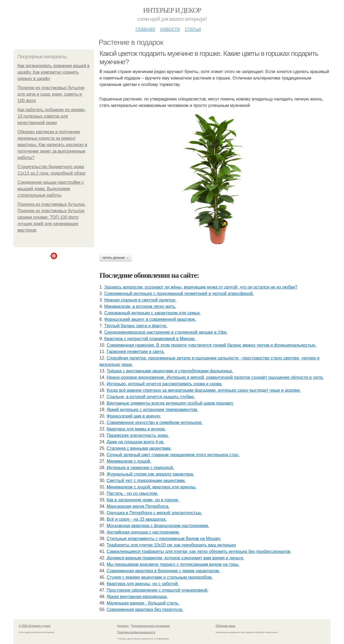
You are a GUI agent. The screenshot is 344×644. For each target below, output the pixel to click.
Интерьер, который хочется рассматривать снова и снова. (165, 384)
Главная (145, 29)
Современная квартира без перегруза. (145, 609)
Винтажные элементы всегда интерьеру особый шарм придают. (170, 403)
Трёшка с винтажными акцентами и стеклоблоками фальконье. (170, 371)
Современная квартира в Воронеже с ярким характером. (163, 571)
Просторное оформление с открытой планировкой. (158, 590)
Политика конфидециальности (136, 632)
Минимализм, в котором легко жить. (140, 306)
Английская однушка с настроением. (143, 532)
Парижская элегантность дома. (138, 435)
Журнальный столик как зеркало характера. (150, 474)
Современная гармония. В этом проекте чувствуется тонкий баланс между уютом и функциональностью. (212, 345)
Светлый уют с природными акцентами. (146, 481)
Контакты (123, 626)
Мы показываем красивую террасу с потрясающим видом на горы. (173, 564)
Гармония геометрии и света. (136, 352)
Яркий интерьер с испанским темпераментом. (153, 410)
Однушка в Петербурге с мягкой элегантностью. (155, 513)
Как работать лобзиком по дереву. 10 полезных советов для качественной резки (51, 116)
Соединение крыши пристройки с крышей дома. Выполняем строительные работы (51, 189)
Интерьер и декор (172, 10)
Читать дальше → (116, 258)
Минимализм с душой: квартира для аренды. (152, 487)
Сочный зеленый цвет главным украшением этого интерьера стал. (173, 455)
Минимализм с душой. (129, 461)
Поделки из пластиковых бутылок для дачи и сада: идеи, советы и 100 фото (51, 94)
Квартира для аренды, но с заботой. (143, 584)
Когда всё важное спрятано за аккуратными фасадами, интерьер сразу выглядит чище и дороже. (204, 390)
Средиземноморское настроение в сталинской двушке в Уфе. (166, 332)
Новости (170, 29)
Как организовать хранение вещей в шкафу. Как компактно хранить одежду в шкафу (53, 72)
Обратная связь (225, 626)
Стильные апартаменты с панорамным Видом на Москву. (164, 539)
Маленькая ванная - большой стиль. (143, 603)
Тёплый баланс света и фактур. (136, 326)
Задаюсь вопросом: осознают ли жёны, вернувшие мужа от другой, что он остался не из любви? (201, 287)
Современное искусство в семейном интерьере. (155, 422)
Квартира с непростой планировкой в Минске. (150, 339)
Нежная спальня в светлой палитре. (140, 300)
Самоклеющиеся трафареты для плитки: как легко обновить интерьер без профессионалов (199, 551)
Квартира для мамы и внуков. (136, 429)
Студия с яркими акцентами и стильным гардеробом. (160, 577)
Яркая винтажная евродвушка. (137, 597)
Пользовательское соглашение (150, 626)
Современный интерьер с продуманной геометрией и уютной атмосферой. (179, 294)
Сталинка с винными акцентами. (139, 448)
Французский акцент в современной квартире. (150, 319)
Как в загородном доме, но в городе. (143, 500)
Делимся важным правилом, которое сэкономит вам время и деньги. (175, 558)
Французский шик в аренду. (134, 416)
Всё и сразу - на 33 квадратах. (137, 519)
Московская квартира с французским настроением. (158, 526)
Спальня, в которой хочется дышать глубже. (151, 397)
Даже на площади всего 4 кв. (136, 442)
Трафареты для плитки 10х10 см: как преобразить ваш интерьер (171, 545)
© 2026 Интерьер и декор (35, 626)
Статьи (193, 29)
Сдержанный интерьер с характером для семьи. (153, 313)
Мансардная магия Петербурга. (138, 506)
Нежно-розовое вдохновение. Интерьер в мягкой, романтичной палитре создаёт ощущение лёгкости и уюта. (215, 377)
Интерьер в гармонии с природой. (140, 468)
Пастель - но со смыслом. (132, 493)
